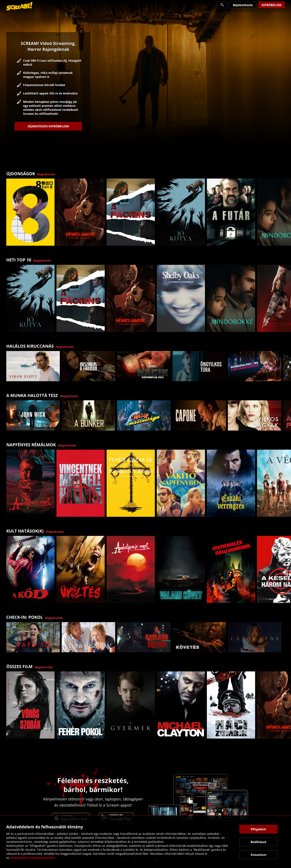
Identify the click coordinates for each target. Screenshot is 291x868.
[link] (19, 6)
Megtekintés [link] (46, 174)
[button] (286, 210)
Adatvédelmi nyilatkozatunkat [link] (32, 858)
